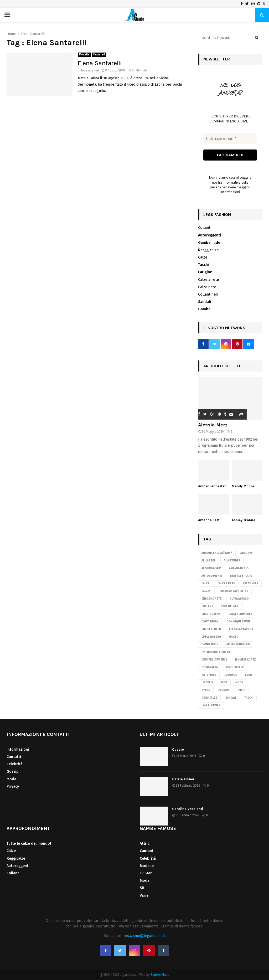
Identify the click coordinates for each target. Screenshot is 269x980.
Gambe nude (209, 243)
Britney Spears (241, 576)
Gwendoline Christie (216, 652)
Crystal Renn (211, 614)
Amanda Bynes (239, 568)
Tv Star (146, 873)
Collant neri (208, 294)
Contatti (14, 757)
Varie (144, 896)
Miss (224, 683)
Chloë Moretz (212, 599)
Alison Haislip (211, 568)
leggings (231, 675)
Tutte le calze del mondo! (29, 844)
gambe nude (210, 644)
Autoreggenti (209, 235)
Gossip (13, 772)
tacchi (249, 698)
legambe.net (90, 70)
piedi (242, 690)
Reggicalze (16, 858)
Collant (204, 228)
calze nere (251, 584)
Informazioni (18, 749)
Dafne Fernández (240, 614)
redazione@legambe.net (144, 936)
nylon (206, 690)
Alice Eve (246, 553)
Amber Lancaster (212, 486)
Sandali (205, 302)
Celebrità (15, 764)
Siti (143, 888)
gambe (234, 637)
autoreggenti (212, 576)
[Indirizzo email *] (230, 139)
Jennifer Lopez (245, 660)
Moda (239, 683)
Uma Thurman (211, 705)
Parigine (205, 272)
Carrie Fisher (183, 779)
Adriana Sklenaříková (217, 553)
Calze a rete (208, 280)
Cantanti (147, 851)
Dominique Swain (238, 622)
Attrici (145, 844)
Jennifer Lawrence (214, 660)
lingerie (207, 683)
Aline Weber (232, 561)
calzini (206, 591)
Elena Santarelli (100, 63)
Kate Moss (209, 675)
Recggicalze (208, 250)
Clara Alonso (239, 599)
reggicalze (209, 698)
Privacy (13, 786)
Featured (99, 55)
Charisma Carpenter (234, 591)
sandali (231, 698)
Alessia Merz (213, 425)
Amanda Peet (209, 520)
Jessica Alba (210, 667)
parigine (224, 690)
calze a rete (226, 584)
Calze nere (207, 287)
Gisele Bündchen (238, 644)
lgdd (249, 675)
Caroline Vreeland (188, 809)
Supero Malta (160, 975)
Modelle (84, 55)
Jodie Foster (235, 667)
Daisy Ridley (210, 622)
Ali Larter (209, 561)
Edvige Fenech (211, 629)
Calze (203, 257)
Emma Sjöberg (211, 637)
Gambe (204, 309)
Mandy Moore (243, 486)
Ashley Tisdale (243, 520)
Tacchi (203, 265)
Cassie (178, 749)
